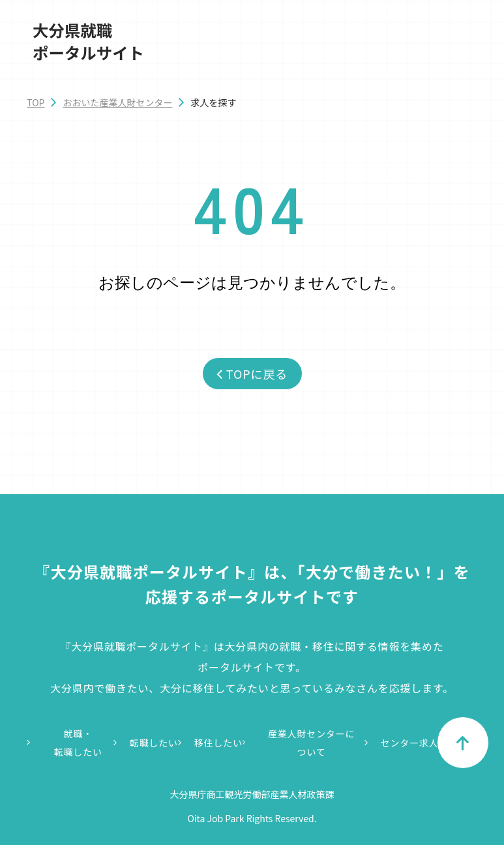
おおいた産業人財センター (117, 102)
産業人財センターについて (311, 743)
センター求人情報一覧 (429, 743)
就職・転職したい (78, 743)
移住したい (218, 743)
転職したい (154, 743)
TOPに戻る (252, 374)
